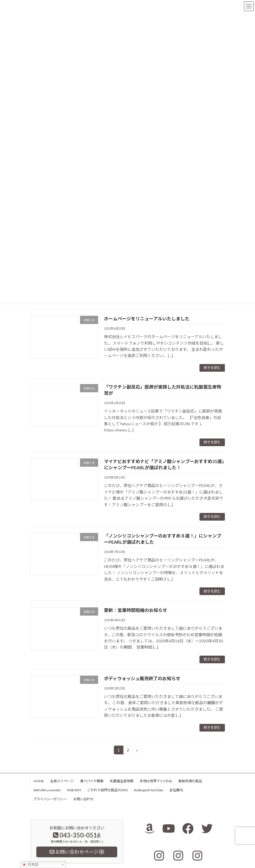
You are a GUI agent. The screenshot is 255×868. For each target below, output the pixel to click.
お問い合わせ (83, 799)
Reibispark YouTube (149, 790)
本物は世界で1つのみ (156, 781)
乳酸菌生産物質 (122, 781)
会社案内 (176, 790)
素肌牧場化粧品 (190, 781)
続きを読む (212, 368)
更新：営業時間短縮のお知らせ (136, 610)
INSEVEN (74, 790)
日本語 (30, 865)
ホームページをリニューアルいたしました (147, 319)
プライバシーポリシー (50, 799)
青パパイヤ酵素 (92, 781)
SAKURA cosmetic (47, 790)
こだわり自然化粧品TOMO (107, 790)
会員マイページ (62, 781)
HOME (39, 781)
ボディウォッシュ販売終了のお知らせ (142, 678)
